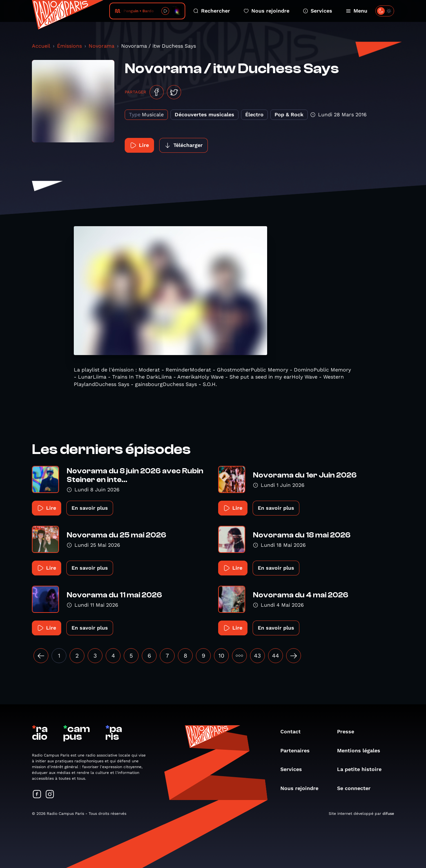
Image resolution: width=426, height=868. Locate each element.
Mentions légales (362, 751)
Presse (349, 732)
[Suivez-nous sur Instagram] (50, 795)
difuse (388, 814)
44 (276, 656)
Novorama (102, 46)
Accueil (41, 46)
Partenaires (298, 751)
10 (221, 656)
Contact (294, 732)
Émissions (69, 46)
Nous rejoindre (266, 11)
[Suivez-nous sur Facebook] (37, 795)
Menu (357, 11)
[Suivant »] (294, 656)
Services (318, 11)
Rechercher (212, 11)
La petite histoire (363, 769)
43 (257, 656)
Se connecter (357, 788)
